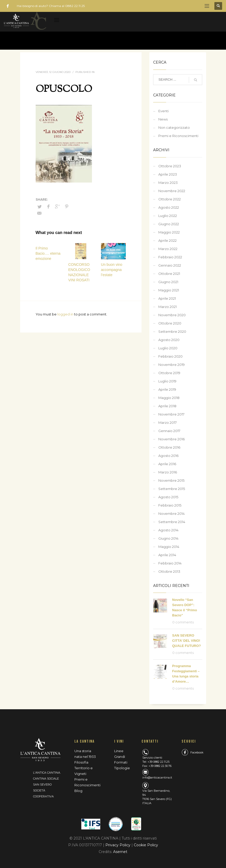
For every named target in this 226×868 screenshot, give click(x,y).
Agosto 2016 (168, 456)
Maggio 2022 (169, 232)
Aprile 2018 (167, 406)
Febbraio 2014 (170, 563)
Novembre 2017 (171, 414)
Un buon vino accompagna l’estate (112, 270)
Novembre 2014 (172, 514)
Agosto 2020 (169, 340)
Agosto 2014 (168, 530)
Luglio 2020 (168, 348)
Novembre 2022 (172, 191)
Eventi (163, 111)
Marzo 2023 (168, 183)
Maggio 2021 (169, 290)
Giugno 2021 (168, 282)
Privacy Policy (118, 845)
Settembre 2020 (172, 331)
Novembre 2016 (172, 439)
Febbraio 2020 (170, 356)
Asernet (120, 852)
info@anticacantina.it (157, 778)
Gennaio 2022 (170, 265)
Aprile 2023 (168, 174)
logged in (66, 314)
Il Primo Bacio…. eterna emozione (48, 253)
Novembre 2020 (172, 315)
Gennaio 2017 (169, 431)
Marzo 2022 (168, 249)
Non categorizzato (174, 127)
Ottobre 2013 (169, 571)
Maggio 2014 (169, 547)
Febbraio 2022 (170, 257)
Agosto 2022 (169, 207)
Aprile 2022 (167, 240)
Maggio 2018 (169, 398)
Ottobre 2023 (170, 166)
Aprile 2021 (167, 298)
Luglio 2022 (168, 216)
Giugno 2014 (168, 538)
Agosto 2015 (168, 497)
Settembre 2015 (172, 489)
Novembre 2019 (172, 365)
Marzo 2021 (167, 307)
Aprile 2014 (167, 555)
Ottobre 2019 (169, 373)
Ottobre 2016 (169, 447)
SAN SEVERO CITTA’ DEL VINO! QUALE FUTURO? (187, 641)
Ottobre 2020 (170, 323)
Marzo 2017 (167, 422)
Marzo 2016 (168, 472)
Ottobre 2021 (169, 274)
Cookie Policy (146, 845)
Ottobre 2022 (170, 199)
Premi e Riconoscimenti (178, 136)
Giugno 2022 (169, 224)
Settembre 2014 (172, 522)
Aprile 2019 (167, 389)
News (163, 119)
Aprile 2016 (167, 464)
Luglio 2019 (167, 381)
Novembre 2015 (171, 480)
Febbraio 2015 (170, 505)
